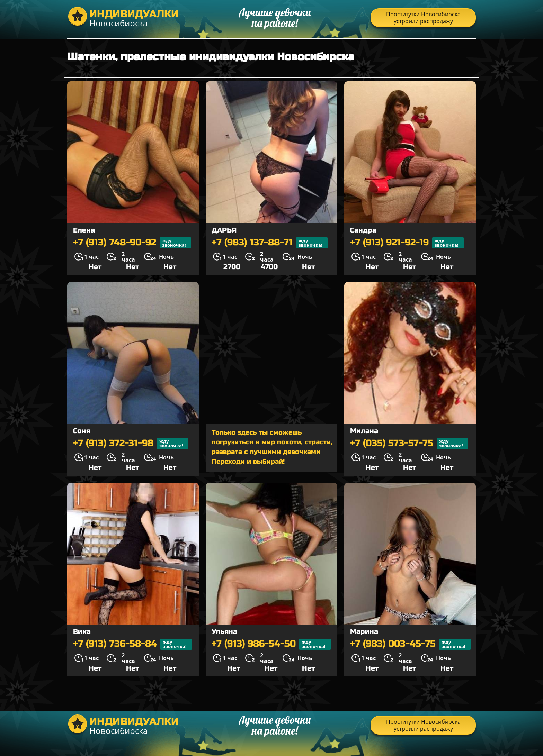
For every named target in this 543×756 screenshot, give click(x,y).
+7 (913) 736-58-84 (132, 644)
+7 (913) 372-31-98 (131, 444)
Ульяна (224, 632)
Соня (82, 431)
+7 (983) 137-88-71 (270, 243)
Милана (364, 431)
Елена (84, 230)
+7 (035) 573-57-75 (409, 444)
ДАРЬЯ (224, 230)
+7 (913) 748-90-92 (132, 243)
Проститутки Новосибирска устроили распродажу (423, 18)
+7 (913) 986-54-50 (271, 644)
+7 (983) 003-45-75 (410, 644)
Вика (82, 632)
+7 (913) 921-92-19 (407, 243)
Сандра (363, 230)
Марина (364, 632)
